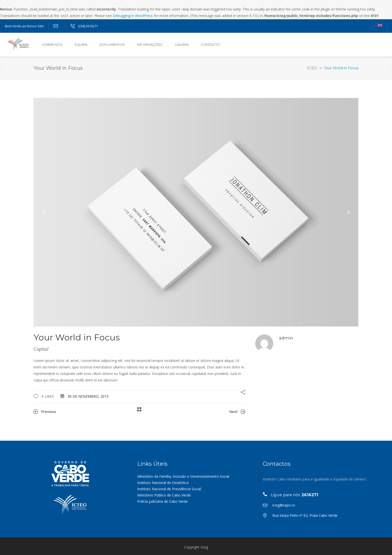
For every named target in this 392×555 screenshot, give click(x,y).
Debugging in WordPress (133, 15)
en (378, 25)
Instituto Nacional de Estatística (163, 482)
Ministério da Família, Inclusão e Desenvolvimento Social (183, 476)
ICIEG (312, 68)
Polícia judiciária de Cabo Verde (162, 501)
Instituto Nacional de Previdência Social (169, 488)
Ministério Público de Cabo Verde (164, 495)
